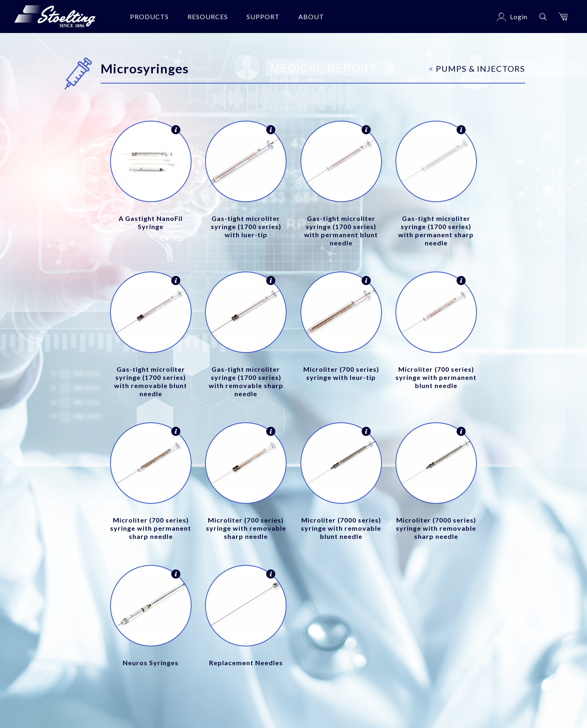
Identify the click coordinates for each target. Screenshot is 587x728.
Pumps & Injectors (477, 68)
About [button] (311, 17)
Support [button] (263, 17)
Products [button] (149, 17)
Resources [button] (208, 17)
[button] (563, 17)
